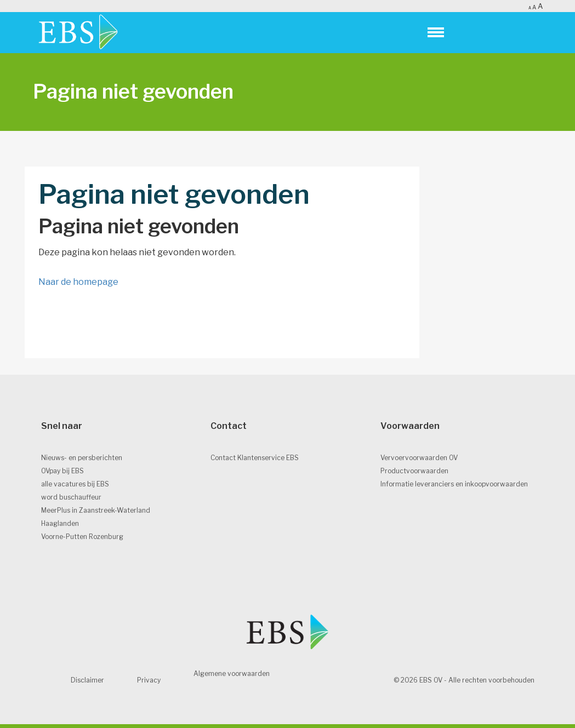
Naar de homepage (78, 282)
